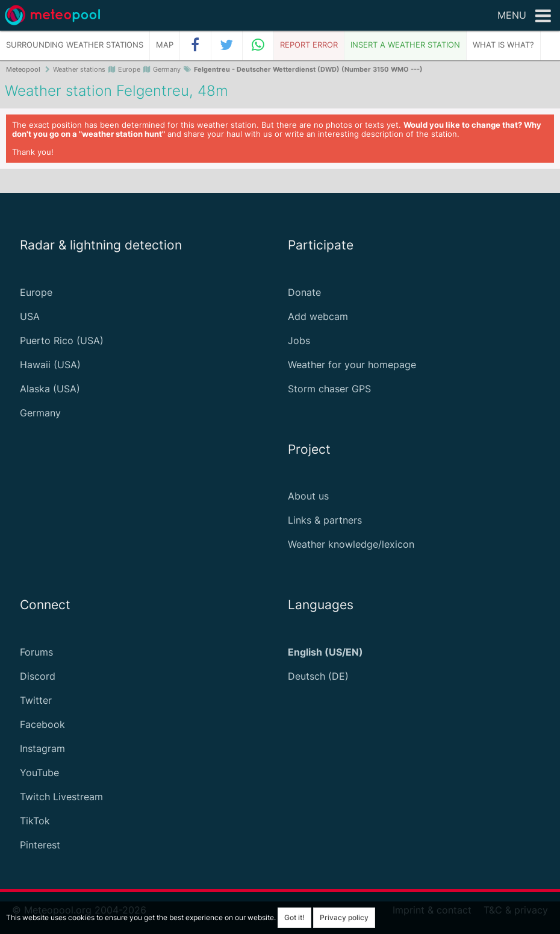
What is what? (503, 45)
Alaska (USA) (50, 389)
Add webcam (318, 316)
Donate (304, 292)
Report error (309, 45)
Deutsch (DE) (318, 676)
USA (30, 316)
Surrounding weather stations (75, 45)
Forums (36, 652)
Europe (36, 292)
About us (308, 496)
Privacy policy (344, 917)
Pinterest (40, 845)
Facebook (42, 724)
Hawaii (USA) (50, 365)
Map (165, 45)
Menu (524, 16)
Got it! (294, 917)
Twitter (36, 700)
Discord (38, 676)
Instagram (42, 748)
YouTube (39, 773)
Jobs (299, 340)
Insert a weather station (405, 45)
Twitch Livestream (61, 797)
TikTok (35, 821)
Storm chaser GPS (329, 389)
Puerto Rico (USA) (62, 340)
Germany (40, 413)
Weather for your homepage (352, 365)
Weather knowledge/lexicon (351, 544)
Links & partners (325, 520)
